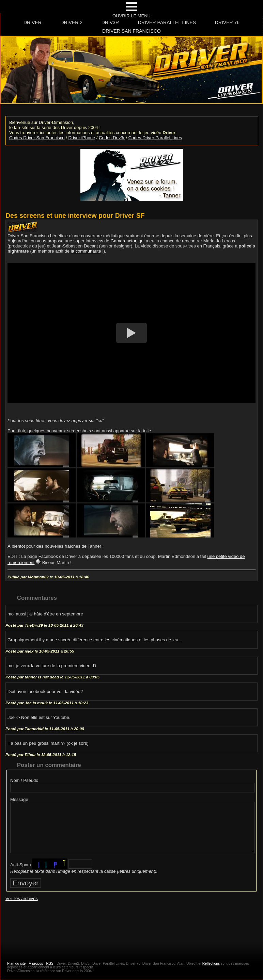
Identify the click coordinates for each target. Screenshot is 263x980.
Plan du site (16, 963)
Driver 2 (71, 22)
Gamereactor (123, 241)
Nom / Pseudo (24, 780)
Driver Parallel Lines (167, 22)
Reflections (211, 963)
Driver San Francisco (131, 31)
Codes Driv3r (112, 138)
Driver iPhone (82, 138)
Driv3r (110, 22)
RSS (50, 963)
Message (19, 799)
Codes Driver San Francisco (37, 138)
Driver (33, 22)
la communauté (86, 251)
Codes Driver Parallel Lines (155, 138)
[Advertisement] (131, 925)
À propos (36, 963)
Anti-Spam (21, 865)
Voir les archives (22, 898)
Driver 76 (227, 22)
